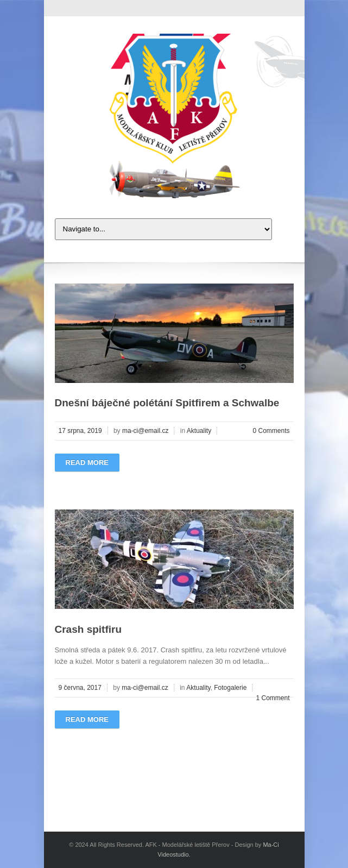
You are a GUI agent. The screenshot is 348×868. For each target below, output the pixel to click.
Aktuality (199, 431)
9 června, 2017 (80, 688)
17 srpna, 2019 (80, 431)
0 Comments (271, 431)
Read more (87, 463)
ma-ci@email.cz (145, 431)
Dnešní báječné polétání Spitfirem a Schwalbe (167, 403)
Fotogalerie (230, 688)
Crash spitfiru (88, 629)
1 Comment (273, 698)
